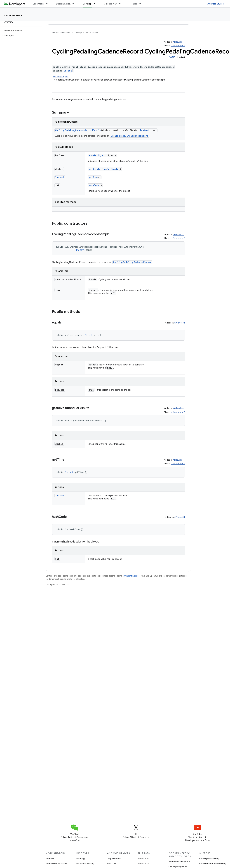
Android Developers (61, 33)
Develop (78, 33)
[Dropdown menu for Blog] (142, 4)
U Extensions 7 (178, 46)
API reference (13, 15)
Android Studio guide (179, 862)
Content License (132, 576)
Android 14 (143, 863)
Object (68, 71)
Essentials (38, 4)
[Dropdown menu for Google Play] (121, 4)
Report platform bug (209, 859)
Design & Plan (63, 4)
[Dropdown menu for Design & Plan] (75, 4)
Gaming (81, 859)
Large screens (114, 859)
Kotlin (172, 57)
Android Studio (216, 4)
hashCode (94, 185)
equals (92, 155)
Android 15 (143, 859)
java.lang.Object (60, 77)
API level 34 (178, 42)
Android (50, 859)
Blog (135, 4)
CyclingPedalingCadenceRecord (129, 136)
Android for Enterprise (56, 863)
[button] (20, 36)
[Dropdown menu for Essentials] (48, 4)
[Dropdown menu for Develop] (96, 4)
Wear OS (111, 863)
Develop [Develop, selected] (87, 4)
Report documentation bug (213, 863)
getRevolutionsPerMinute (104, 169)
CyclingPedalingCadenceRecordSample (78, 130)
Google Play (110, 4)
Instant (144, 130)
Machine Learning (85, 863)
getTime (93, 177)
